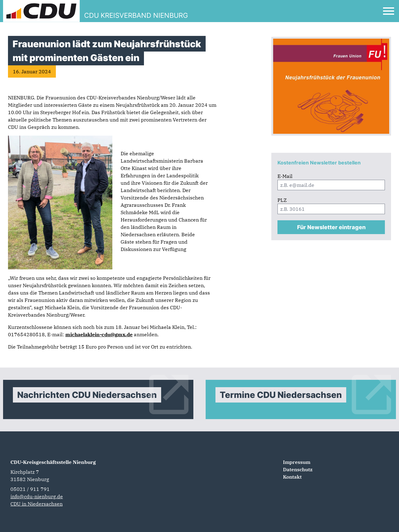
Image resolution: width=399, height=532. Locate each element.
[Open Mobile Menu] (389, 11)
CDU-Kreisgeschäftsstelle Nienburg (53, 462)
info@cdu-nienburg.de (37, 496)
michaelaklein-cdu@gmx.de (99, 334)
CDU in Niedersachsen (37, 504)
